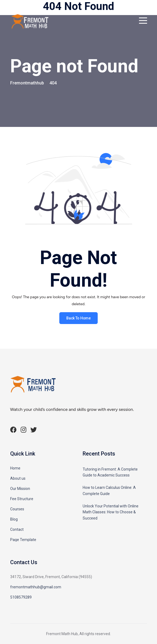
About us (18, 478)
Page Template (23, 540)
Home (15, 468)
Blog (14, 519)
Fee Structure (22, 499)
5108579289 (21, 597)
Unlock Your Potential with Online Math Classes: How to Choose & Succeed (111, 512)
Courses (17, 509)
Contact (17, 529)
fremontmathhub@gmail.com (36, 587)
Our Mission (20, 489)
